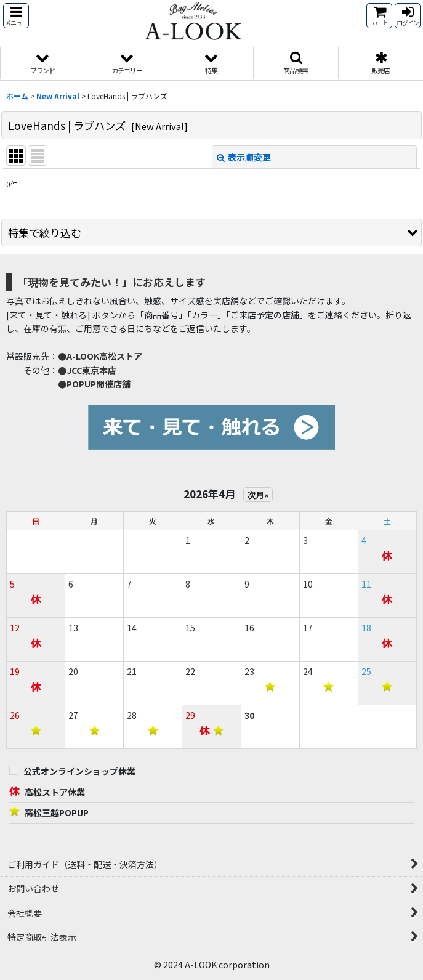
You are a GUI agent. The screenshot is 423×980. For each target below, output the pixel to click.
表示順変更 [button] (244, 157)
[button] (16, 16)
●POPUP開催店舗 (94, 384)
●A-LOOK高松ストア (100, 356)
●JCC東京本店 (87, 370)
